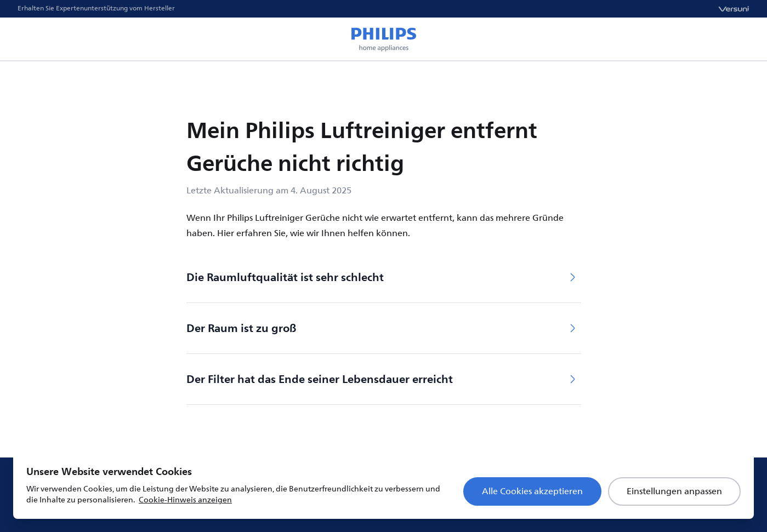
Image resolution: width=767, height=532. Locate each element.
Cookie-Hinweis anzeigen (185, 500)
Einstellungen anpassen (674, 491)
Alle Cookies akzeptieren (532, 491)
